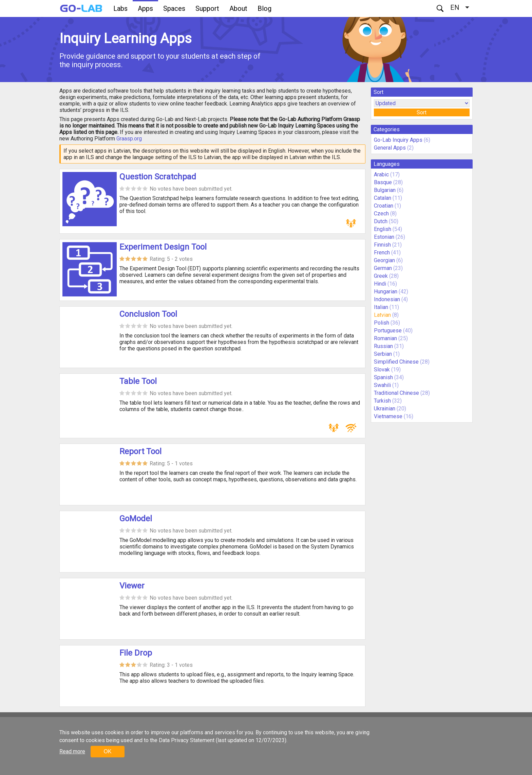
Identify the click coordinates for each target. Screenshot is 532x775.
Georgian (384, 260)
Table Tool (138, 381)
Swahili (382, 385)
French (382, 253)
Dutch (381, 221)
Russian (383, 346)
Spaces (174, 8)
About (238, 8)
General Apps (390, 148)
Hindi (380, 284)
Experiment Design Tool (163, 247)
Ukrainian (385, 409)
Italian (381, 307)
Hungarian (386, 292)
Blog (264, 8)
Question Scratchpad (158, 177)
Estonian (384, 237)
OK (107, 751)
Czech (381, 214)
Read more (72, 751)
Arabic (381, 175)
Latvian (382, 315)
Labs (120, 8)
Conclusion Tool (148, 314)
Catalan (383, 198)
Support (207, 8)
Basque (383, 182)
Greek (381, 276)
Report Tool (140, 451)
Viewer (132, 586)
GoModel (136, 519)
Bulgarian (385, 190)
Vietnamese (388, 416)
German (383, 268)
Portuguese (388, 331)
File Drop (136, 653)
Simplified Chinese (396, 362)
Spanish (383, 377)
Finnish (382, 245)
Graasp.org (129, 139)
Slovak (382, 370)
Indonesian (387, 299)
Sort (422, 112)
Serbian (383, 354)
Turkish (382, 401)
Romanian (385, 338)
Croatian (384, 206)
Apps (145, 8)
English (383, 229)
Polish (382, 323)
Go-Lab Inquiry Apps (398, 140)
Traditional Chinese (396, 393)
